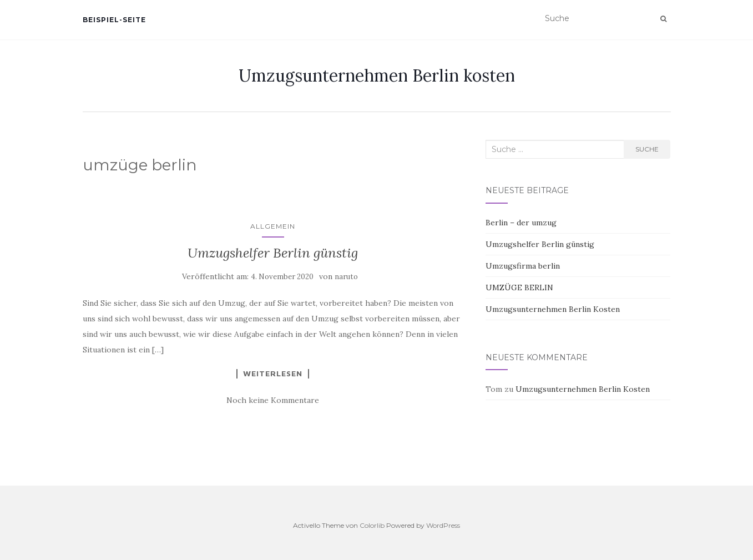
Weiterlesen (273, 374)
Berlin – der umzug (521, 223)
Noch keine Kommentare (273, 400)
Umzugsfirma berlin (523, 266)
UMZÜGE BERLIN (519, 287)
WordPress (443, 525)
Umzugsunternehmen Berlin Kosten (553, 309)
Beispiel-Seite (114, 20)
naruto (346, 277)
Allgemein (273, 226)
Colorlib (372, 525)
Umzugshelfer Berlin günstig (273, 253)
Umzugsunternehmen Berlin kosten (377, 75)
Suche (647, 149)
